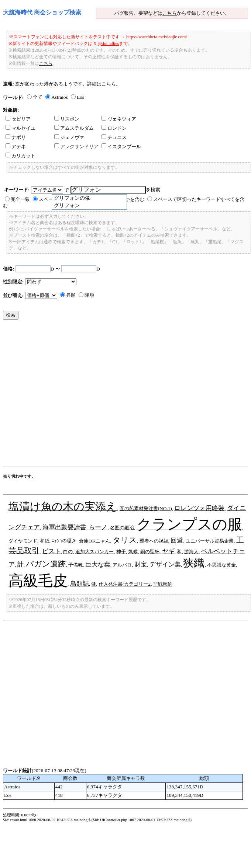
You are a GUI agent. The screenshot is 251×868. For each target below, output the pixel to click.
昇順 (71, 295)
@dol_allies (109, 43)
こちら (170, 13)
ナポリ (16, 137)
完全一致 (20, 199)
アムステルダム (74, 128)
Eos (80, 97)
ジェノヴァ (69, 137)
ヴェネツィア (119, 119)
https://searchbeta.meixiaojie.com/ (157, 37)
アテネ (16, 147)
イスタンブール (121, 147)
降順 (89, 295)
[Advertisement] (69, 395)
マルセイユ (20, 128)
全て (38, 97)
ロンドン (114, 128)
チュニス (114, 137)
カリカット (20, 156)
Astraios (59, 97)
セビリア (18, 119)
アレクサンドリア (76, 147)
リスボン (67, 119)
